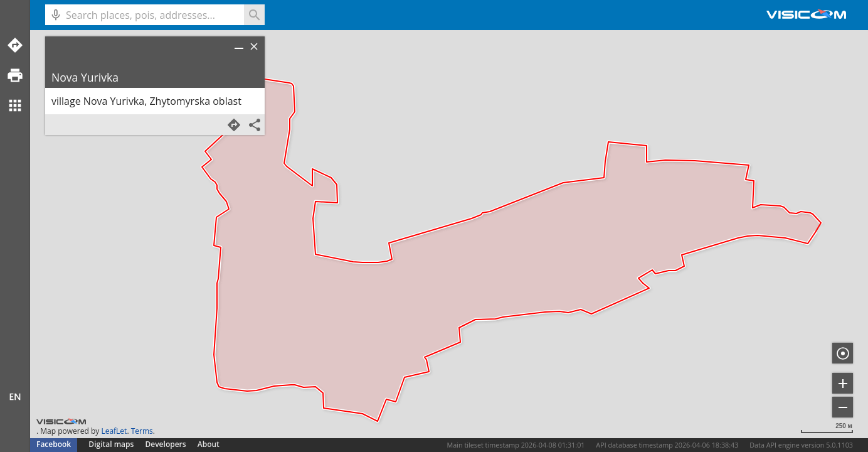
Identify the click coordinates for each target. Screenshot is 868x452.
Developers (166, 444)
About (209, 444)
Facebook (54, 444)
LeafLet (114, 431)
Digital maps (112, 444)
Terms (142, 431)
